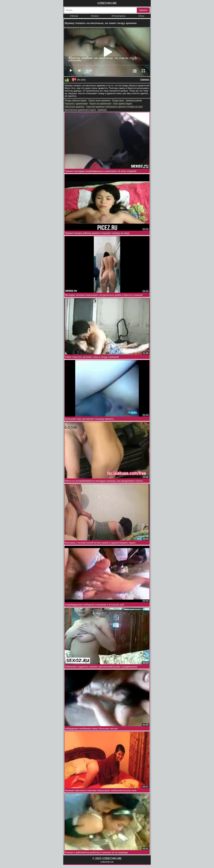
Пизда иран (118, 100)
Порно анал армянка (99, 100)
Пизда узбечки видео (76, 100)
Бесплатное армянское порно (80, 110)
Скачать (145, 79)
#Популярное (119, 16)
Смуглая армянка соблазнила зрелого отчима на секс (114, 107)
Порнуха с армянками (76, 104)
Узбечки (74, 16)
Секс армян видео (123, 104)
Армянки (102, 110)
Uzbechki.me (107, 862)
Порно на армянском (100, 104)
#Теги (141, 16)
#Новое (95, 16)
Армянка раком (134, 100)
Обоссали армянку (74, 107)
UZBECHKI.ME (107, 3)
